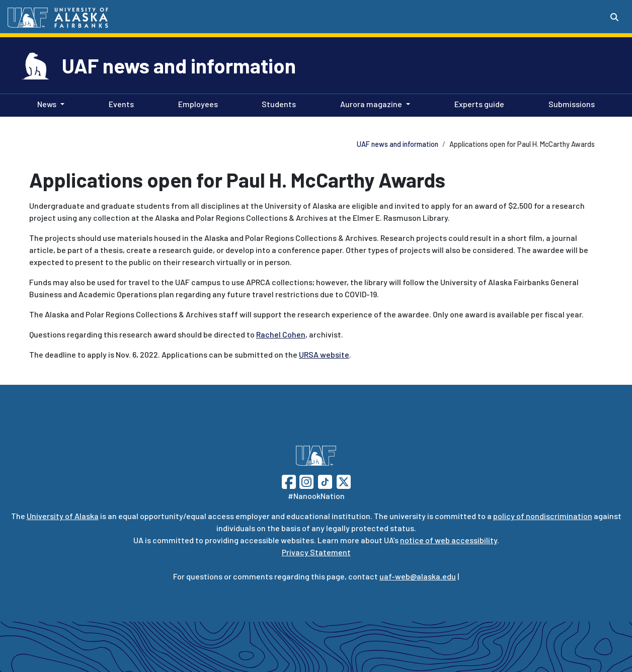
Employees (196, 103)
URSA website (324, 354)
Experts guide (477, 103)
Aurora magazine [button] (371, 104)
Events (119, 103)
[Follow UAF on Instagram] (305, 481)
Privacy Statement (316, 552)
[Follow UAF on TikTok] (325, 481)
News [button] (47, 104)
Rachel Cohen (281, 334)
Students (277, 103)
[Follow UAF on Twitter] (344, 481)
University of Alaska (63, 516)
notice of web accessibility (449, 540)
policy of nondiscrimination (543, 516)
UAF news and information (179, 65)
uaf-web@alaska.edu (418, 576)
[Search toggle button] (614, 17)
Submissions (570, 103)
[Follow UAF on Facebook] (289, 481)
